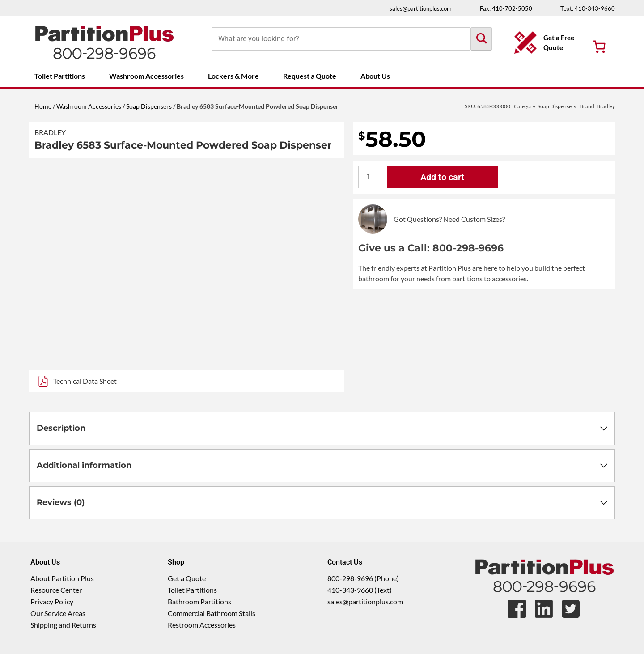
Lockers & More (233, 76)
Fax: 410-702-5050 (506, 8)
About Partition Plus (62, 578)
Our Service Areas (58, 613)
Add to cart (442, 177)
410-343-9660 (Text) (360, 590)
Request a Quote (310, 76)
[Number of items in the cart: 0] (599, 47)
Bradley (50, 132)
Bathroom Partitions (199, 601)
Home (43, 106)
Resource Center (56, 590)
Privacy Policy (52, 601)
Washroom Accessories (146, 76)
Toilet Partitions (60, 76)
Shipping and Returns (63, 625)
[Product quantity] (372, 177)
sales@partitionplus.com (421, 8)
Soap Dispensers (149, 106)
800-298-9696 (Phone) (363, 578)
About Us (375, 76)
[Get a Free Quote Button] (547, 42)
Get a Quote (187, 578)
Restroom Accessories (202, 625)
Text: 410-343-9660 (588, 8)
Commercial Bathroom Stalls (212, 613)
